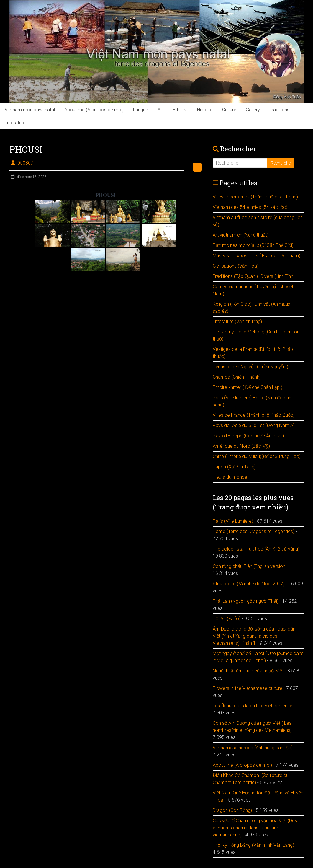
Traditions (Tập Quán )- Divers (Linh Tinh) (254, 276)
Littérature (15, 123)
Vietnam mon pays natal (30, 110)
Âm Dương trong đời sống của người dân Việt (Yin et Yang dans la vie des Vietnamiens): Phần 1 (254, 636)
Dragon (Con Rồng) (232, 810)
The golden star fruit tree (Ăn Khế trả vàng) (256, 549)
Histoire (205, 110)
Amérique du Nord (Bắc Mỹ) (241, 446)
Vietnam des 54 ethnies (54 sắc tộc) (250, 207)
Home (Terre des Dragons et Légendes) (254, 531)
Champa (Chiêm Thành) (237, 377)
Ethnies (180, 110)
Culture (229, 110)
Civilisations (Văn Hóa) (236, 266)
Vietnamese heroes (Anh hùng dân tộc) (253, 748)
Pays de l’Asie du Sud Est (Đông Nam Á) (254, 425)
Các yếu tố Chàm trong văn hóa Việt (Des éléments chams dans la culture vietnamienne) (255, 828)
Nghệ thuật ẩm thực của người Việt (248, 671)
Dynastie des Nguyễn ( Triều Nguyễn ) (250, 367)
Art (160, 110)
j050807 (25, 163)
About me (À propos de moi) (94, 110)
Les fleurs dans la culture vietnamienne (253, 706)
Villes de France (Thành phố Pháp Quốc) (254, 415)
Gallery (253, 110)
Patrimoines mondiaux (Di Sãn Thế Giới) (253, 245)
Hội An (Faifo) (227, 619)
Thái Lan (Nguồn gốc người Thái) (246, 601)
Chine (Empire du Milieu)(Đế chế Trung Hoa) (257, 456)
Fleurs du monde (230, 477)
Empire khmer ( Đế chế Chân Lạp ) (248, 387)
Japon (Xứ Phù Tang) (234, 467)
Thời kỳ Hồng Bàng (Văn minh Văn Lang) (253, 845)
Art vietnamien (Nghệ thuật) (241, 235)
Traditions (279, 110)
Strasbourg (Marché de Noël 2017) (249, 584)
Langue (141, 110)
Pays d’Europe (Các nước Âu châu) (248, 436)
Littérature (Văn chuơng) (237, 321)
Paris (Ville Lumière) (233, 521)
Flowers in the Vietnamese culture (248, 688)
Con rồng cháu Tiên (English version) (250, 566)
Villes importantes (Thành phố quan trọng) (255, 197)
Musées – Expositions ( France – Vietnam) (257, 256)
